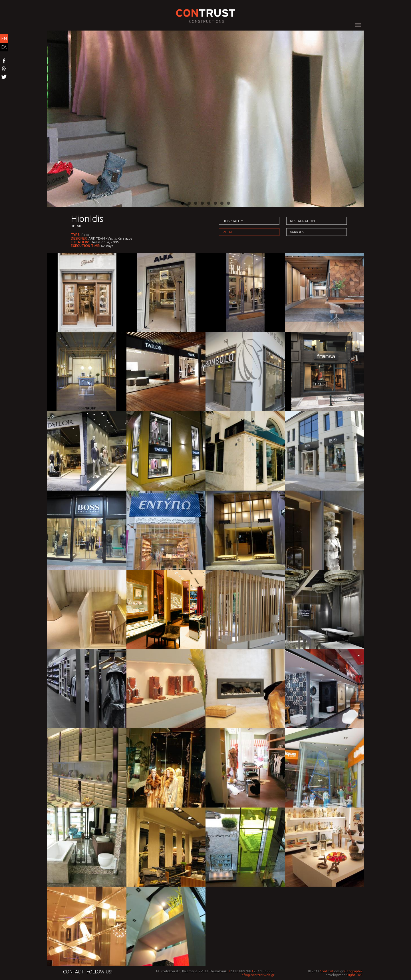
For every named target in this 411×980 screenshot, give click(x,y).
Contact (73, 972)
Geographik (353, 971)
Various (297, 232)
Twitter (4, 77)
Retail (76, 226)
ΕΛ (4, 47)
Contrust (327, 971)
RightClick (355, 975)
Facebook (4, 61)
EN (4, 39)
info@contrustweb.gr (258, 975)
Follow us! (99, 972)
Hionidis (87, 218)
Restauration (302, 221)
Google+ (4, 69)
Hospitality (233, 221)
